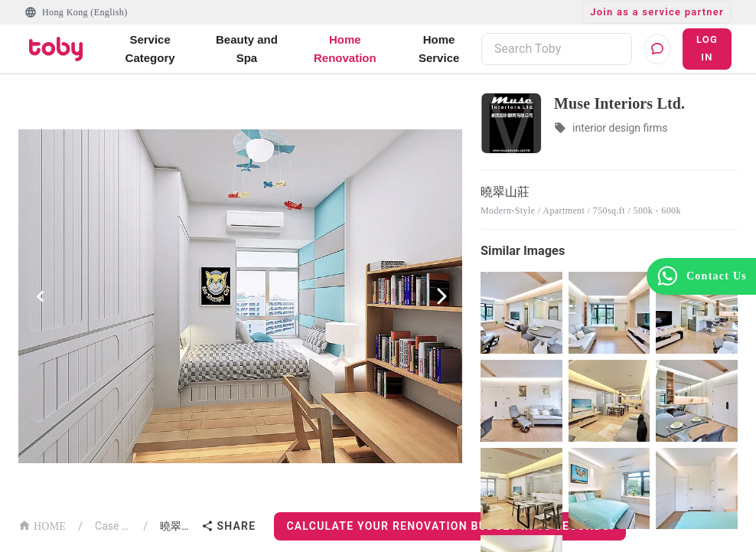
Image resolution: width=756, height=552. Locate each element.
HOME (42, 525)
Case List (113, 526)
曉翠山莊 (178, 526)
